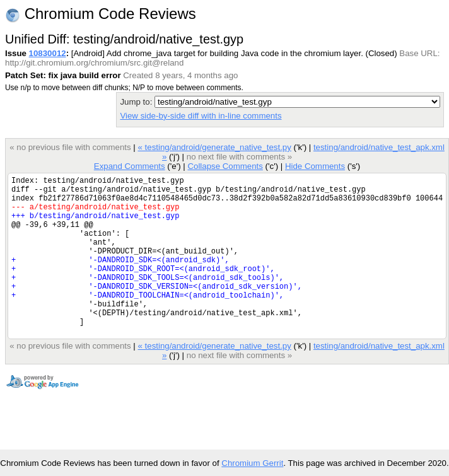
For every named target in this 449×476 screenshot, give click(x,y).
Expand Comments (130, 166)
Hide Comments (315, 166)
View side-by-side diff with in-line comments (201, 116)
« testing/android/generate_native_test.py (214, 147)
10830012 (48, 53)
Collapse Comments (225, 166)
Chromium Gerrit (252, 463)
